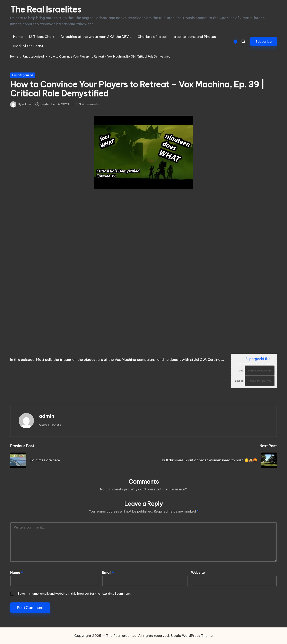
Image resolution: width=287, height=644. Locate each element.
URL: (241, 371)
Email (108, 573)
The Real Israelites (46, 10)
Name (16, 573)
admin (47, 416)
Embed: (240, 381)
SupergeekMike (258, 359)
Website (198, 573)
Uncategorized (23, 75)
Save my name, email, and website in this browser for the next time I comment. (74, 594)
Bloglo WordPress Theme (192, 636)
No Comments (86, 104)
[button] (264, 41)
